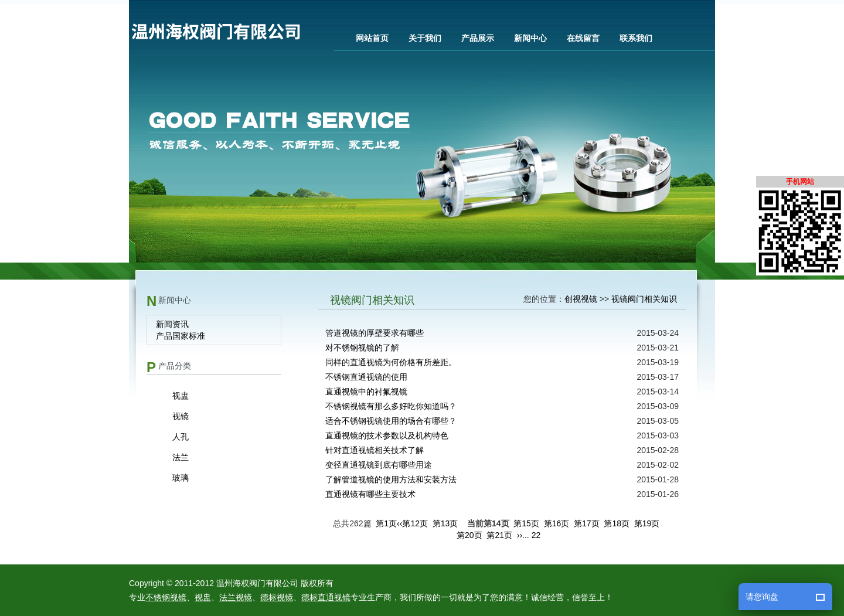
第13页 (445, 523)
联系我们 (636, 38)
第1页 (386, 523)
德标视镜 (277, 597)
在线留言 (583, 38)
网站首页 (372, 38)
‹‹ (399, 523)
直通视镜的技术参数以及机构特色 (387, 435)
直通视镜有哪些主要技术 (370, 494)
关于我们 (425, 38)
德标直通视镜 (326, 597)
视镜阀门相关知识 (644, 299)
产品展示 (478, 38)
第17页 (587, 523)
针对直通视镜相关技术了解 (375, 450)
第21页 (499, 535)
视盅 (181, 396)
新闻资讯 (172, 324)
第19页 (647, 523)
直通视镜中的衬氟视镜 (366, 392)
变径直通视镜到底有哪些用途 (379, 465)
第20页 (469, 535)
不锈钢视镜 (166, 597)
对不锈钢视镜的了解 (362, 348)
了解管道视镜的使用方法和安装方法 (391, 479)
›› (520, 535)
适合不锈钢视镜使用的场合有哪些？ (391, 421)
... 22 (531, 535)
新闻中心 (530, 38)
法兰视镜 (236, 597)
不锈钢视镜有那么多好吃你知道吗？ (391, 406)
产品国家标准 (181, 336)
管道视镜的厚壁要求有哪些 (375, 333)
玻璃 (181, 478)
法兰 (181, 457)
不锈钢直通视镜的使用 (366, 377)
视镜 (181, 416)
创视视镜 (581, 299)
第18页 (617, 523)
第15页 (526, 523)
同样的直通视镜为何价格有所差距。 (391, 362)
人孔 (181, 437)
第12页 (415, 523)
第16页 (557, 523)
